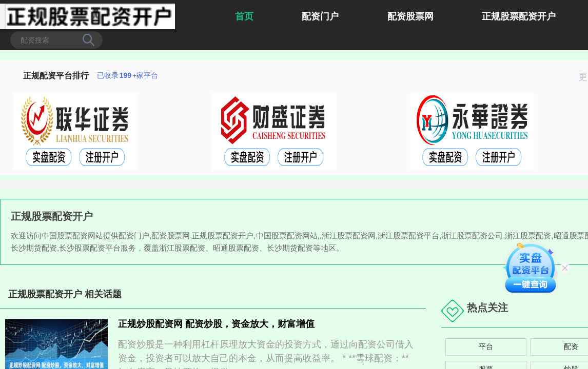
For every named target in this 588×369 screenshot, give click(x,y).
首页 (244, 16)
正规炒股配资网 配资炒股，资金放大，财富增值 (216, 324)
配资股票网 (410, 16)
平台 (486, 346)
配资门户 (320, 16)
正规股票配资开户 (519, 16)
